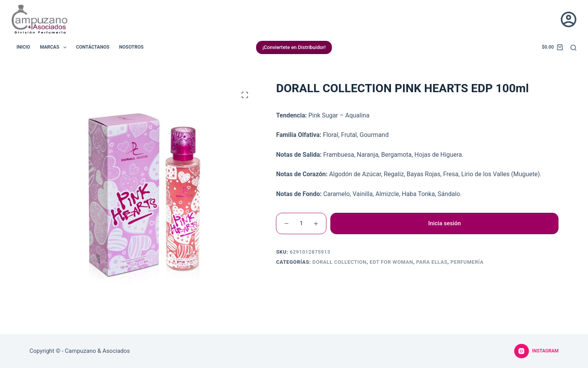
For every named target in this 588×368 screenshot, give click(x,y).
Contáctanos (93, 47)
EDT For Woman (391, 262)
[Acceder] (569, 19)
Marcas (55, 47)
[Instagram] (536, 351)
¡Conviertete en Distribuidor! (294, 47)
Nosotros (132, 47)
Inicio (24, 47)
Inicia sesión (445, 223)
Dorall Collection (339, 262)
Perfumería (467, 262)
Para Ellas (432, 262)
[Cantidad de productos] (301, 223)
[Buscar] (573, 48)
